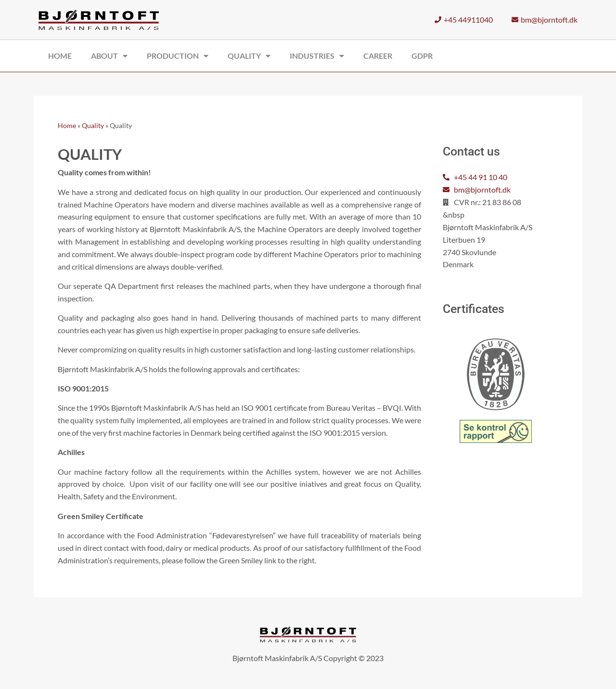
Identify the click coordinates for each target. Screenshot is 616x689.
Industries (317, 56)
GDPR (422, 56)
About (109, 56)
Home (60, 56)
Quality (249, 56)
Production (178, 56)
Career (378, 56)
